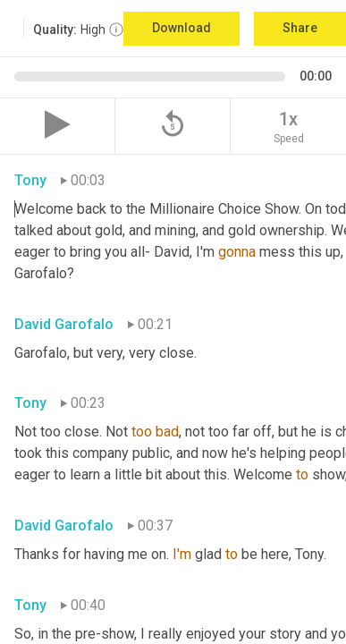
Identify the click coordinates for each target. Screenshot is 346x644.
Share (300, 28)
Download (181, 28)
